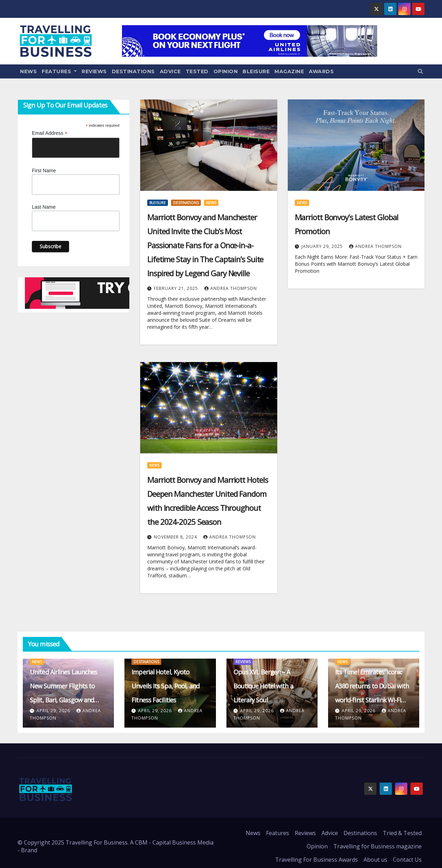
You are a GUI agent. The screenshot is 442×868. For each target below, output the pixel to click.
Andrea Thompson (231, 288)
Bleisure (256, 71)
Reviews (94, 71)
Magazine (289, 71)
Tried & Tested (402, 833)
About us (375, 860)
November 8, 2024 (176, 537)
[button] (420, 71)
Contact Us (407, 860)
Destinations (133, 71)
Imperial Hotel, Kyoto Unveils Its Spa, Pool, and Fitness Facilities (165, 686)
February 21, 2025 (177, 288)
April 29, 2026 (54, 711)
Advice (170, 71)
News (28, 71)
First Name (44, 171)
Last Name (44, 207)
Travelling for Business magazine (378, 846)
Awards (321, 71)
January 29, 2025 (323, 246)
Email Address (50, 133)
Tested (197, 71)
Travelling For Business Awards (317, 860)
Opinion (226, 71)
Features (59, 71)
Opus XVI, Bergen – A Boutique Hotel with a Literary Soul (263, 686)
